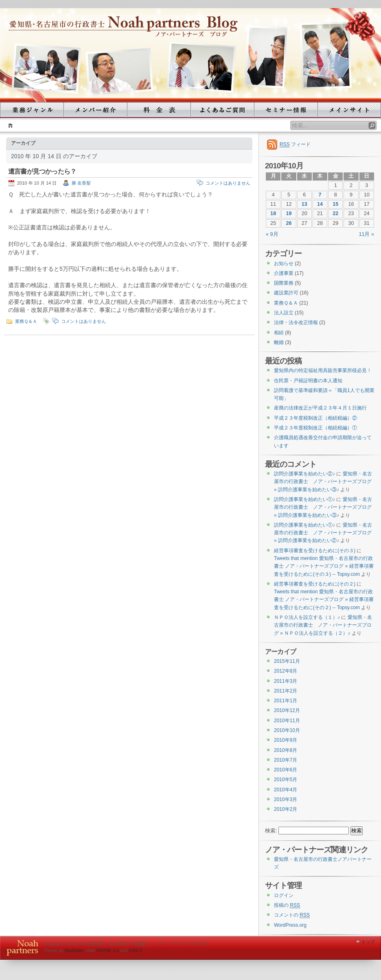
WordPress (21, 948)
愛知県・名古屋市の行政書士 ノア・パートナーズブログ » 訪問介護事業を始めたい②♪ (323, 533)
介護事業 (284, 273)
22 (335, 213)
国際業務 (284, 283)
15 (335, 204)
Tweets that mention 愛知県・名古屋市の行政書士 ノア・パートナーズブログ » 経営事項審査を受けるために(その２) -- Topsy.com (324, 600)
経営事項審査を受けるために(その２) (315, 584)
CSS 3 (136, 950)
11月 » (366, 234)
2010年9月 (286, 740)
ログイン (284, 895)
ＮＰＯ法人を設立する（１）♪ (307, 617)
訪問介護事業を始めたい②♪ (304, 474)
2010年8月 (286, 750)
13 (304, 204)
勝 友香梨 (81, 183)
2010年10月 (287, 730)
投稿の (287, 905)
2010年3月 (286, 799)
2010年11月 (287, 721)
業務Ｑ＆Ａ (26, 321)
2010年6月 (286, 770)
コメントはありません (228, 183)
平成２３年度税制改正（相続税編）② (315, 418)
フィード (295, 145)
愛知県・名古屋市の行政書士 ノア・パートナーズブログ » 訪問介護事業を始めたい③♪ (323, 482)
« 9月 (272, 234)
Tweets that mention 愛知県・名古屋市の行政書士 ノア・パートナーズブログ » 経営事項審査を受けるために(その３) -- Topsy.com (324, 566)
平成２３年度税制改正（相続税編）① (315, 428)
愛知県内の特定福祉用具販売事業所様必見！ (323, 370)
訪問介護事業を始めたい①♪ (304, 499)
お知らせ (284, 264)
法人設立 (284, 313)
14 (320, 204)
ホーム (9, 125)
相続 (279, 333)
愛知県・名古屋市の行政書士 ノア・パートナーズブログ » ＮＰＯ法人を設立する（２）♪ (323, 625)
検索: (271, 831)
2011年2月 (286, 691)
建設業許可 (286, 293)
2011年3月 (286, 681)
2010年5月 (286, 780)
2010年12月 (287, 710)
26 (289, 223)
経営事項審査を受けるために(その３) (315, 551)
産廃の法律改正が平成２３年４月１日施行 (320, 408)
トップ (368, 942)
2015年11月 (287, 661)
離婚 (279, 342)
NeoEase (74, 950)
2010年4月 (286, 790)
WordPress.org (290, 925)
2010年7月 (286, 760)
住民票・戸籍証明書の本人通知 (308, 381)
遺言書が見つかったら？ (42, 171)
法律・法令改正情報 (296, 322)
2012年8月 (286, 671)
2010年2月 (286, 809)
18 (273, 213)
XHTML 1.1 (108, 950)
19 (289, 213)
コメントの (292, 915)
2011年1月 (286, 701)
